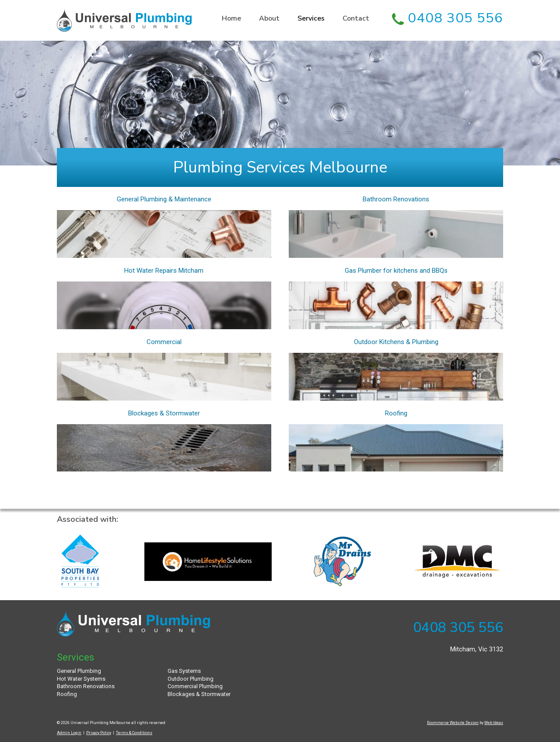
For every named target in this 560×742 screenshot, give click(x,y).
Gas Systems (184, 671)
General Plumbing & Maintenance (164, 199)
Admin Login (69, 733)
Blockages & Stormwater (164, 413)
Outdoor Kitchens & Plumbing (396, 342)
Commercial (164, 342)
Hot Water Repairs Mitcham (164, 271)
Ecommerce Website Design (453, 723)
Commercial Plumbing (195, 686)
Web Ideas (494, 723)
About (269, 19)
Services (311, 19)
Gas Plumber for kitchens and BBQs (396, 271)
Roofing (396, 413)
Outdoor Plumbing (191, 679)
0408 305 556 (448, 18)
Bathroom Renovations (396, 199)
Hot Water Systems (81, 679)
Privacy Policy (99, 733)
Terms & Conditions (134, 733)
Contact (356, 19)
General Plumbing (79, 671)
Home (231, 19)
